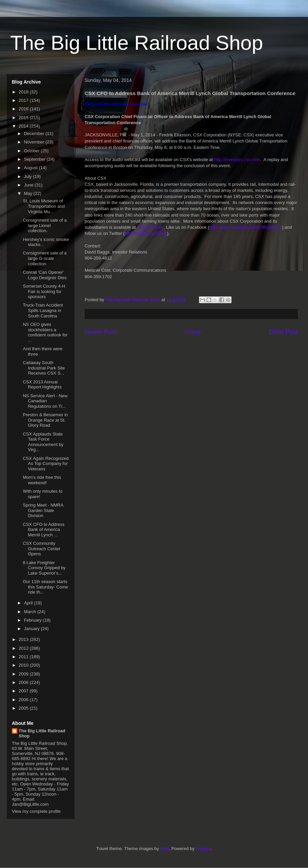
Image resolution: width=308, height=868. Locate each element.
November (35, 142)
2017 (24, 100)
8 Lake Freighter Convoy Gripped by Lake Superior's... (44, 568)
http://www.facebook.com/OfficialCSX (246, 227)
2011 (24, 657)
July (29, 176)
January (32, 629)
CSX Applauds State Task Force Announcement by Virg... (43, 442)
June (29, 185)
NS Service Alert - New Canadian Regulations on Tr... (45, 401)
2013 (24, 639)
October (32, 151)
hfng (164, 849)
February (34, 620)
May (29, 193)
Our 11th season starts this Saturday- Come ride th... (45, 587)
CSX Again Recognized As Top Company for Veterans (46, 464)
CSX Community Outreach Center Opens (41, 549)
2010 (24, 665)
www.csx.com (150, 227)
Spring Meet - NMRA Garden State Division (43, 510)
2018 (24, 92)
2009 (24, 674)
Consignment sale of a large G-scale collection (45, 258)
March (31, 612)
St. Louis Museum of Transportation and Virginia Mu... (44, 206)
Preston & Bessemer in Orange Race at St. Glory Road (45, 420)
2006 (24, 700)
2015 (24, 118)
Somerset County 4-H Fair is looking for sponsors (44, 291)
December (35, 133)
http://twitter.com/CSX (146, 233)
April (29, 603)
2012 (24, 648)
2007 (24, 691)
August (31, 168)
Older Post (283, 332)
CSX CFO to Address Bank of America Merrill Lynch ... (43, 530)
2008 (24, 682)
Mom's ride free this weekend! (42, 480)
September (35, 159)
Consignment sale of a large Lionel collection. (45, 225)
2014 (24, 126)
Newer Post (101, 332)
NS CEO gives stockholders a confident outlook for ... (45, 332)
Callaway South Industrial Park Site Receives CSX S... (44, 368)
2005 (24, 708)
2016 (24, 109)
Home (193, 332)
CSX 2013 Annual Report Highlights (42, 385)
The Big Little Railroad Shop (137, 43)
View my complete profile (36, 811)
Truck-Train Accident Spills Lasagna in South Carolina (43, 310)
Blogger (203, 849)
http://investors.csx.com (237, 160)
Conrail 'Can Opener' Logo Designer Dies (45, 275)
